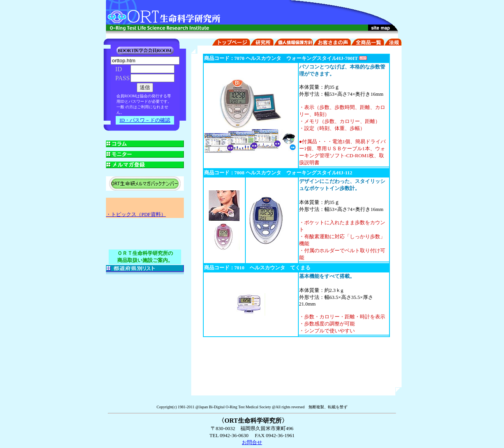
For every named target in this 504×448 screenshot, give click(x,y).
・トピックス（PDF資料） (136, 214)
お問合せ (252, 442)
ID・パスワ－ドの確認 (145, 120)
